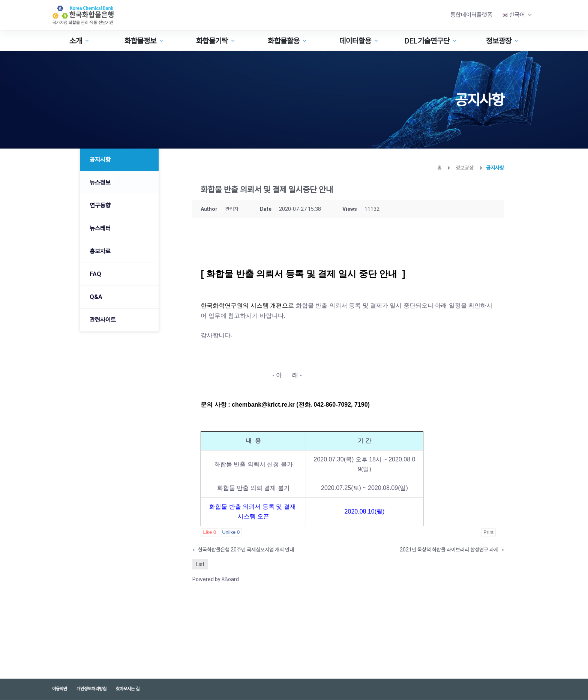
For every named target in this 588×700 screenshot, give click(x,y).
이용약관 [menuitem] (60, 689)
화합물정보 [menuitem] (145, 41)
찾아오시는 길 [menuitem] (128, 689)
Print (488, 532)
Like (209, 532)
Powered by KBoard (216, 579)
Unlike (231, 532)
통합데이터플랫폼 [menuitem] (471, 15)
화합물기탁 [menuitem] (216, 41)
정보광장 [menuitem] (503, 41)
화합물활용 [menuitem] (288, 41)
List (200, 564)
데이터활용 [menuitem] (359, 41)
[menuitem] (516, 15)
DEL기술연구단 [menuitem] (431, 41)
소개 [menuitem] (80, 41)
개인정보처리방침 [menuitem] (91, 689)
